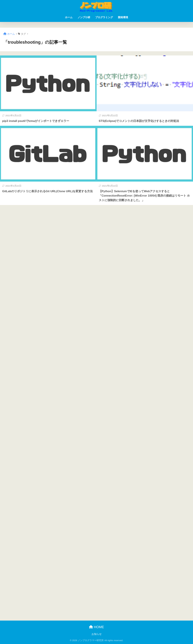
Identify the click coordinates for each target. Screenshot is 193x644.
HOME (96, 627)
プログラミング (104, 17)
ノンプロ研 (84, 17)
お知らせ (97, 634)
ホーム (69, 17)
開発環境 (123, 17)
